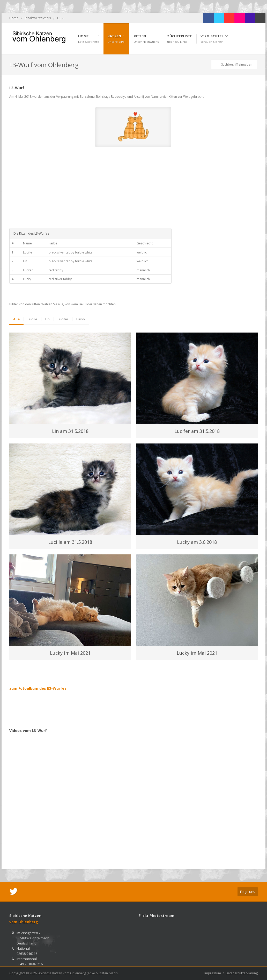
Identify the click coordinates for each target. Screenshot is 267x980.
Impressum (213, 973)
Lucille (32, 319)
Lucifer (63, 319)
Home (14, 18)
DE (61, 18)
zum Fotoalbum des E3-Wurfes (38, 688)
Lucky (81, 319)
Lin (47, 319)
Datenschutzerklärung (242, 973)
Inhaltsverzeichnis (38, 18)
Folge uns (248, 892)
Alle (16, 319)
